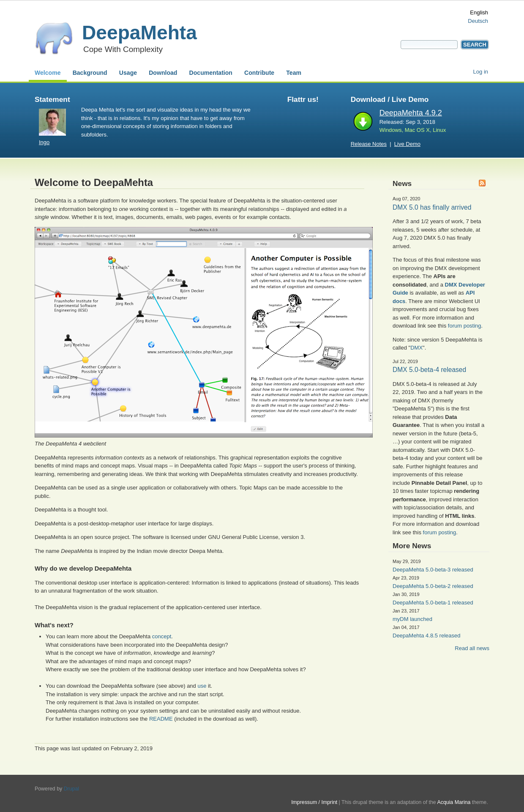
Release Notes (369, 144)
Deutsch (478, 21)
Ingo (44, 142)
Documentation (211, 73)
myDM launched (412, 619)
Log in (481, 72)
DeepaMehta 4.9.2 (411, 113)
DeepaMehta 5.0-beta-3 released (433, 570)
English (479, 12)
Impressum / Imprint (314, 802)
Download (163, 73)
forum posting (465, 326)
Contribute (259, 73)
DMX (416, 348)
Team (294, 73)
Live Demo (407, 144)
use (202, 686)
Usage (128, 73)
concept (162, 636)
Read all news (472, 648)
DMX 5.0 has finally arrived (432, 207)
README (161, 719)
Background (90, 73)
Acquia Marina (454, 802)
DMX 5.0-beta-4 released (429, 370)
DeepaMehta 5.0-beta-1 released (433, 603)
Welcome (48, 73)
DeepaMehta (139, 33)
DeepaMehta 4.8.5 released (426, 636)
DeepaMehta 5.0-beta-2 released (433, 586)
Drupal (71, 789)
